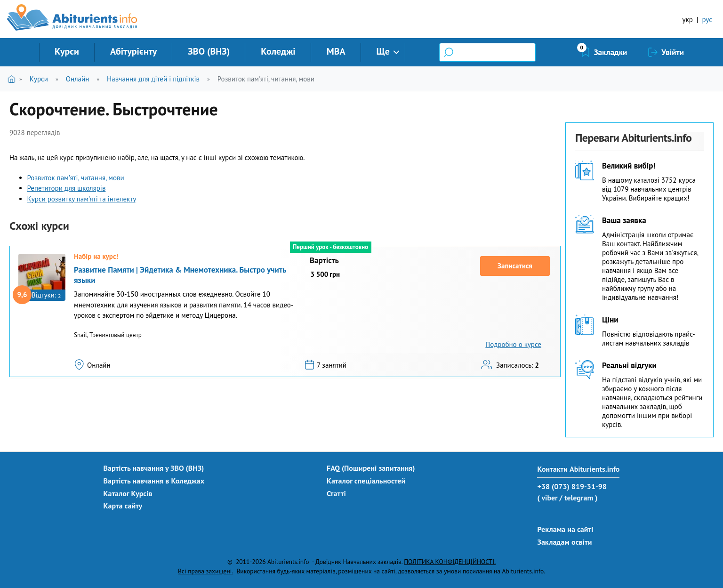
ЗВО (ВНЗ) (209, 51)
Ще (383, 51)
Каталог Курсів (128, 493)
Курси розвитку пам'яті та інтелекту (82, 199)
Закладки (611, 52)
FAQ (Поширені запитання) (371, 468)
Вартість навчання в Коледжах (154, 481)
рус (707, 20)
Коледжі (278, 51)
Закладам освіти (564, 542)
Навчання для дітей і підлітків (153, 79)
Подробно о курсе (513, 344)
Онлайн (78, 79)
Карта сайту (123, 506)
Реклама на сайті (565, 529)
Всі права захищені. (205, 571)
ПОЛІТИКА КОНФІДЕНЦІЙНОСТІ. (450, 562)
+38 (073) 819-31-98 (572, 486)
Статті (336, 493)
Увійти (673, 52)
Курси (67, 51)
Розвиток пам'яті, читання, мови (266, 79)
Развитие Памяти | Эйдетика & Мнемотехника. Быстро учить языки (180, 275)
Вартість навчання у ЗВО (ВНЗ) (154, 468)
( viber (547, 498)
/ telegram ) (578, 498)
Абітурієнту (133, 51)
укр (688, 20)
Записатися (515, 266)
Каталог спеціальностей (366, 481)
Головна (13, 79)
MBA (336, 51)
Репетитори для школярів (67, 188)
